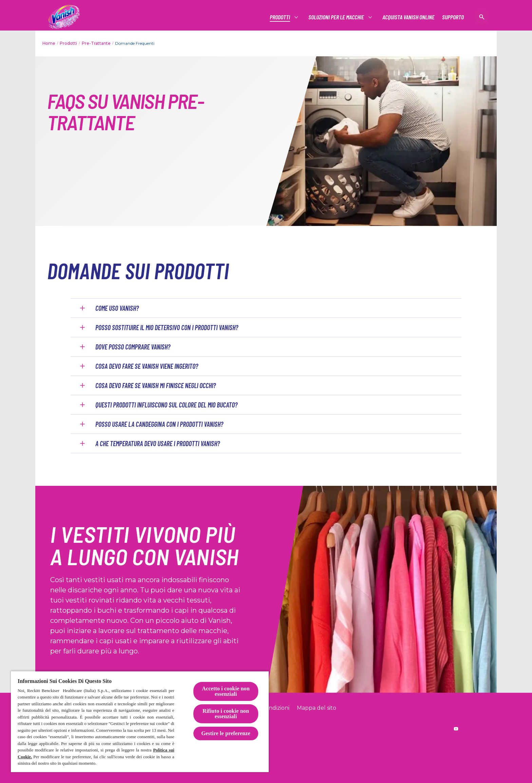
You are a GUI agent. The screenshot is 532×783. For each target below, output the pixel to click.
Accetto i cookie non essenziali (226, 691)
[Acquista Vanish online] (408, 17)
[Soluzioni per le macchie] (337, 17)
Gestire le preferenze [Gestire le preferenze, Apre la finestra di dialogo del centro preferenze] (226, 733)
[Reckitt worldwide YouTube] (456, 729)
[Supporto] (453, 17)
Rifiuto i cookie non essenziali (226, 714)
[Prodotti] (280, 17)
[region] (140, 721)
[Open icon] (482, 17)
